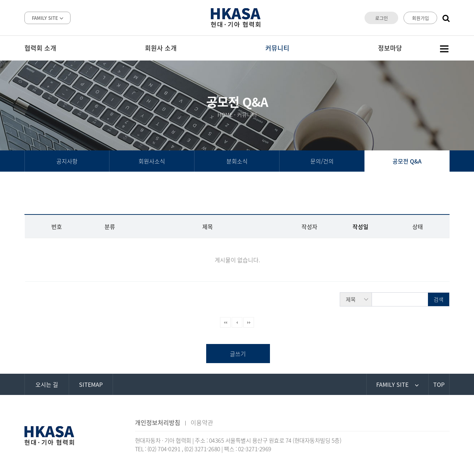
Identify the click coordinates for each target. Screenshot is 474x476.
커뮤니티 (277, 48)
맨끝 (249, 322)
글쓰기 (238, 354)
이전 (237, 322)
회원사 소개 (161, 48)
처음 (225, 322)
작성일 (360, 226)
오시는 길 (47, 384)
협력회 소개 (40, 48)
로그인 (382, 18)
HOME (225, 115)
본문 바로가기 (0, 0)
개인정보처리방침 (158, 422)
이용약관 (202, 422)
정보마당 (390, 48)
